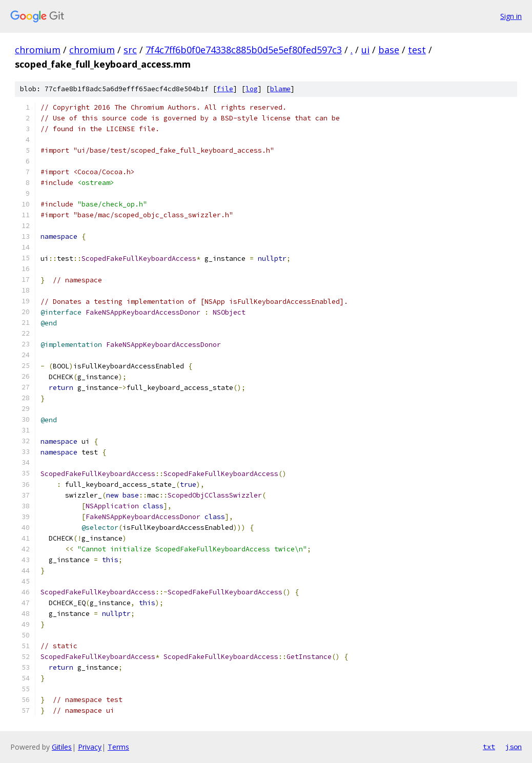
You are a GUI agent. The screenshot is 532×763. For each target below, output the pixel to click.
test (417, 50)
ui (365, 50)
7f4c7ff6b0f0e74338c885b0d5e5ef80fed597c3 (244, 50)
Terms (118, 747)
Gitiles (62, 747)
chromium (38, 50)
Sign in (511, 16)
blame (280, 89)
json (514, 747)
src (130, 50)
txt (489, 747)
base (389, 50)
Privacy (90, 747)
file (225, 89)
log (252, 89)
